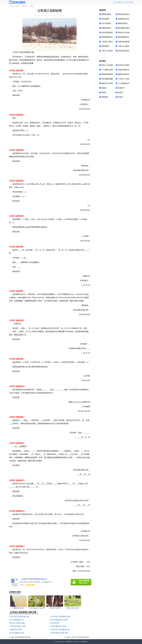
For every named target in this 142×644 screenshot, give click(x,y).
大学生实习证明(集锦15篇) (61, 617)
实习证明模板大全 (17, 620)
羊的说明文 (105, 19)
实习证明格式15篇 (17, 633)
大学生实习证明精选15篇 (60, 630)
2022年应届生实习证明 (59, 620)
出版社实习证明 (16, 630)
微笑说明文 (105, 46)
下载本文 (61, 16)
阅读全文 (54, 16)
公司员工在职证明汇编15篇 (80, 637)
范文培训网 (68, 642)
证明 (32, 6)
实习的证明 (55, 623)
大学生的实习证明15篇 (59, 633)
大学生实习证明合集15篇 (19, 617)
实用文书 (25, 6)
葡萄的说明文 (106, 14)
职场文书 (121, 88)
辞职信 (104, 92)
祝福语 (104, 88)
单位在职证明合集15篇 (23, 637)
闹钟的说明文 (123, 23)
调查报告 (105, 97)
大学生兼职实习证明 (58, 626)
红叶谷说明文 (106, 23)
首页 (18, 6)
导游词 (120, 97)
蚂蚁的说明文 (106, 28)
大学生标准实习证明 (18, 626)
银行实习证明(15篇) (17, 623)
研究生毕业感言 (124, 65)
